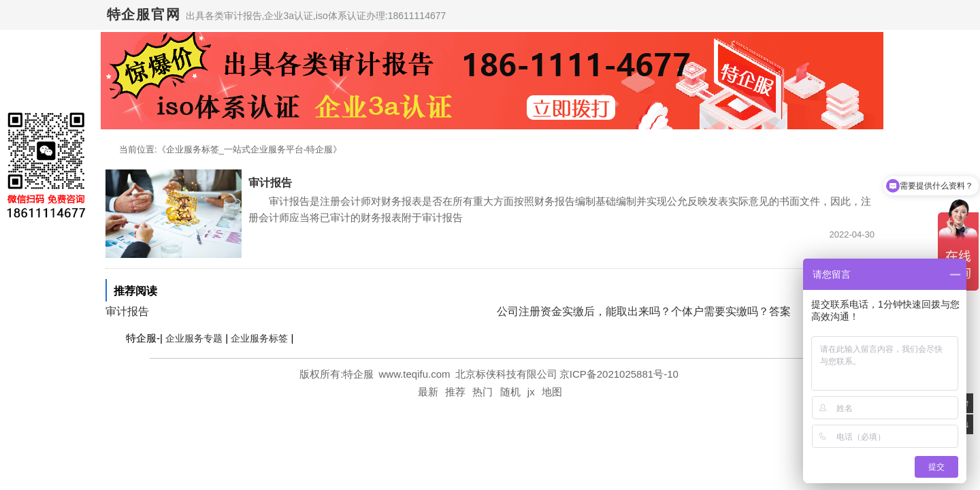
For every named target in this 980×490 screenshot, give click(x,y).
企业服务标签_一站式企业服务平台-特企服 (250, 149)
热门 (483, 392)
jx (531, 392)
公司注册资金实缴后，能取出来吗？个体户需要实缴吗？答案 (644, 311)
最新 (428, 392)
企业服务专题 (194, 338)
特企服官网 (144, 14)
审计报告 (270, 183)
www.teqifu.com (416, 374)
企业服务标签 (259, 338)
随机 (510, 392)
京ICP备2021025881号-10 (619, 374)
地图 (552, 392)
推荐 (455, 392)
